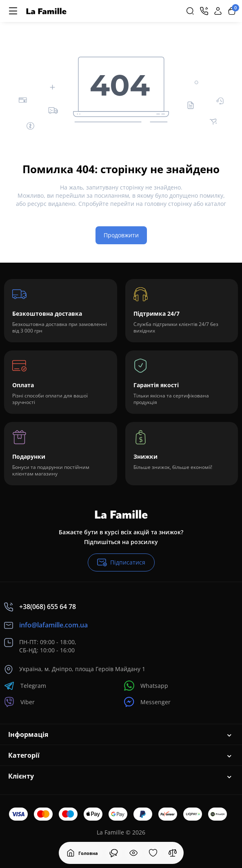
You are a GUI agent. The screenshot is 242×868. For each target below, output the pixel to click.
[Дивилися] (114, 853)
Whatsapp (146, 686)
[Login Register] (218, 11)
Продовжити (121, 235)
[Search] (190, 11)
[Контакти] (204, 11)
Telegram (25, 686)
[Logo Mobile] (46, 11)
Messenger (147, 702)
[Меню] (13, 11)
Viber (19, 702)
